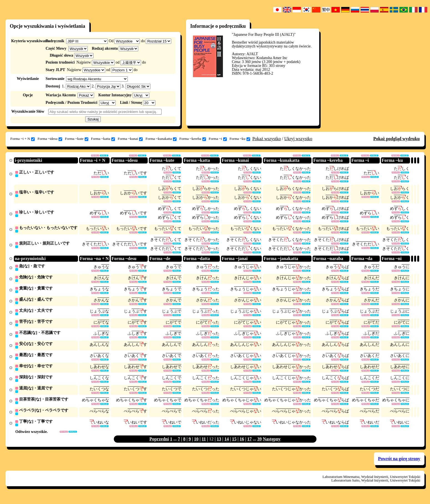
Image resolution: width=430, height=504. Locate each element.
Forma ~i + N (22, 139)
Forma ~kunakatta (161, 139)
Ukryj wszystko (298, 139)
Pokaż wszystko (267, 139)
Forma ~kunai (130, 139)
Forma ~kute (77, 139)
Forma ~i (218, 139)
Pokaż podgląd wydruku (397, 139)
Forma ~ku (240, 139)
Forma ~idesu (50, 139)
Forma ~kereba (193, 139)
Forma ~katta (103, 139)
